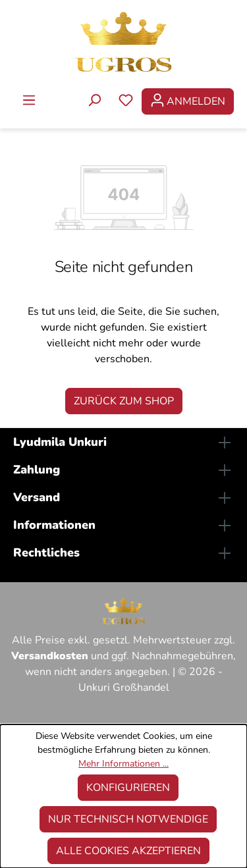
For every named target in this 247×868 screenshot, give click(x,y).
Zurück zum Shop (124, 401)
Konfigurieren (128, 788)
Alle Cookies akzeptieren (128, 851)
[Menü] (29, 101)
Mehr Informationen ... (123, 764)
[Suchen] (94, 101)
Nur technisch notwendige (128, 819)
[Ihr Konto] (188, 101)
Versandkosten (50, 656)
